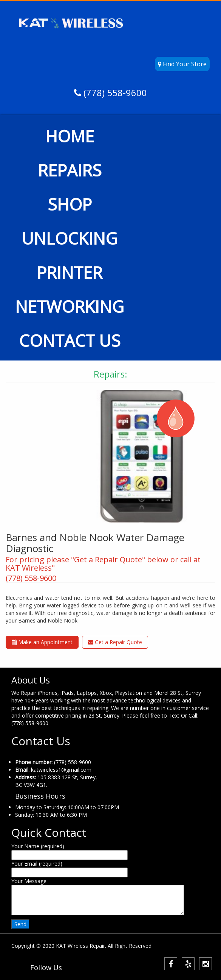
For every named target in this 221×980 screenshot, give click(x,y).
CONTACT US (70, 340)
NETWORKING (70, 306)
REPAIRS (70, 170)
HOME (70, 136)
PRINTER (70, 272)
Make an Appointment (42, 642)
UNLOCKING (70, 238)
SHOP (70, 204)
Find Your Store (182, 64)
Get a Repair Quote (115, 642)
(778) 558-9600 (114, 93)
